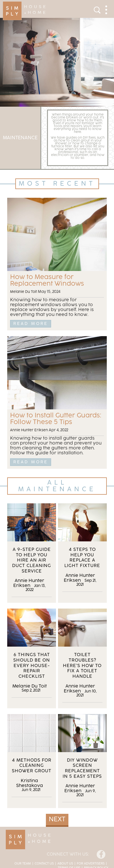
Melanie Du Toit (24, 292)
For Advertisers (91, 864)
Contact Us (44, 864)
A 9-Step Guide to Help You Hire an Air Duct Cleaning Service (32, 560)
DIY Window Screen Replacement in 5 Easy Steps (82, 768)
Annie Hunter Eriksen (29, 430)
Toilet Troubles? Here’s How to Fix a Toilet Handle (82, 666)
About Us (65, 864)
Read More (31, 324)
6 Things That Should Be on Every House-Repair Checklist (32, 666)
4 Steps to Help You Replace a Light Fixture (82, 558)
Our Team (23, 864)
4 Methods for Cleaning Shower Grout (32, 766)
